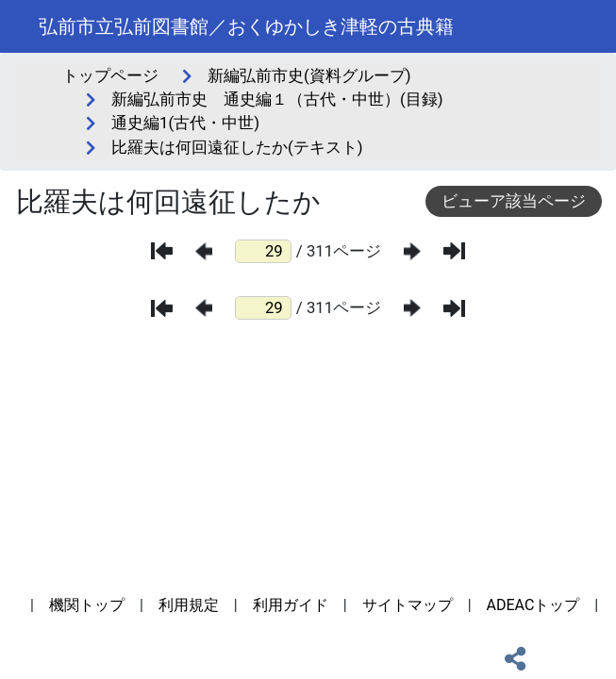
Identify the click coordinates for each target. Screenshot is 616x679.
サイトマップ (408, 605)
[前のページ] (204, 251)
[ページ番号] (263, 251)
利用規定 (189, 605)
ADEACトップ (533, 605)
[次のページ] (412, 251)
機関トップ (87, 605)
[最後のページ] (454, 251)
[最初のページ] (162, 251)
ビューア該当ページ (514, 201)
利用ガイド (291, 605)
